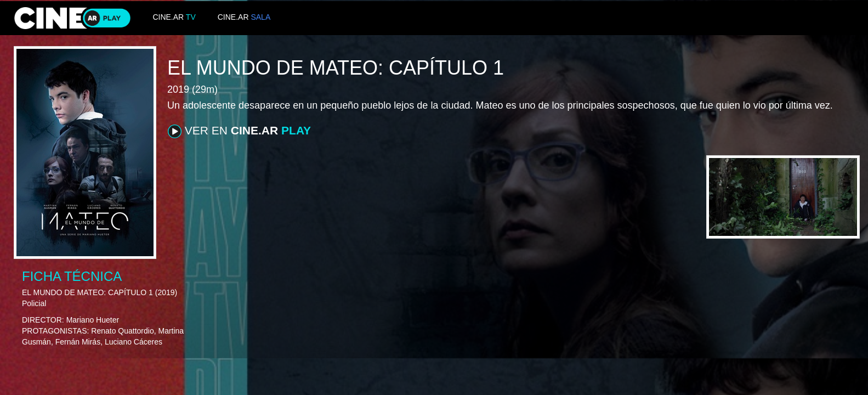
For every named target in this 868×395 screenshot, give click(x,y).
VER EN (239, 131)
